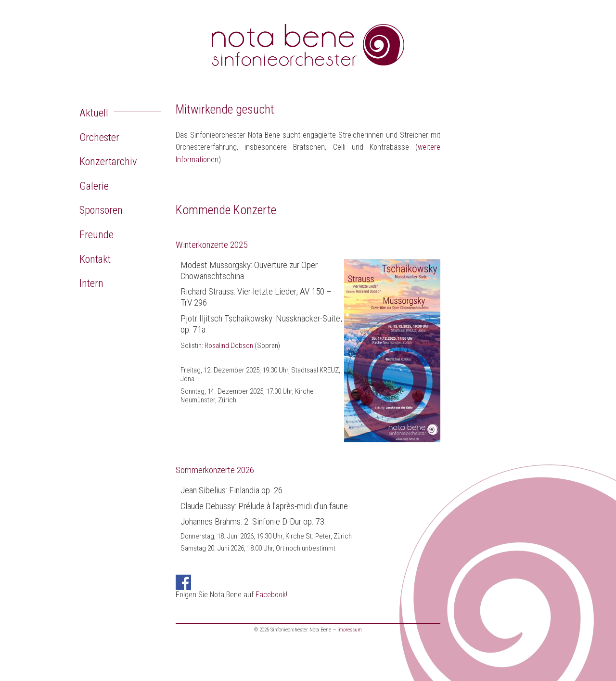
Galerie (94, 186)
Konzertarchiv (108, 161)
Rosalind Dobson (229, 346)
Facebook (271, 595)
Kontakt (95, 259)
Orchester (99, 137)
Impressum (350, 630)
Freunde (96, 234)
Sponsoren (101, 210)
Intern (91, 283)
